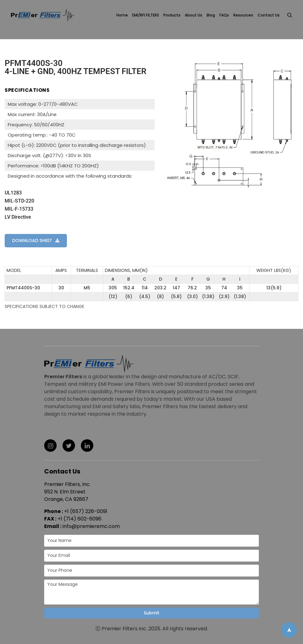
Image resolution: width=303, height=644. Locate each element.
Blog (211, 15)
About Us (193, 15)
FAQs (224, 15)
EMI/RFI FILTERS (146, 15)
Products (172, 15)
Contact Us (269, 15)
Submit (151, 613)
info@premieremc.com (91, 526)
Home (122, 15)
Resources (243, 15)
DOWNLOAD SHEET (32, 240)
